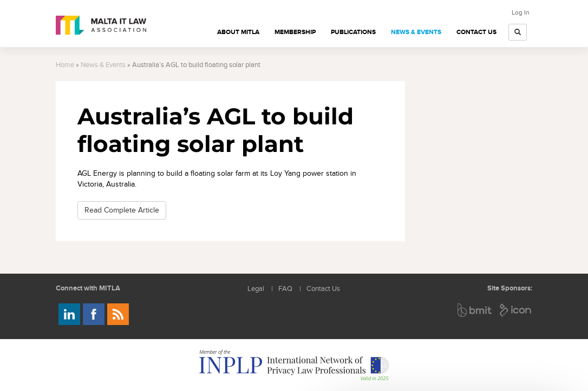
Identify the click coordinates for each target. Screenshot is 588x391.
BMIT (475, 310)
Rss (118, 314)
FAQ (285, 289)
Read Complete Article (122, 210)
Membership (295, 32)
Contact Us (476, 32)
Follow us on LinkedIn (69, 314)
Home (65, 65)
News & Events (416, 32)
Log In (521, 12)
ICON (516, 310)
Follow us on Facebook (94, 314)
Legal (256, 289)
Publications (353, 32)
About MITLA (238, 32)
